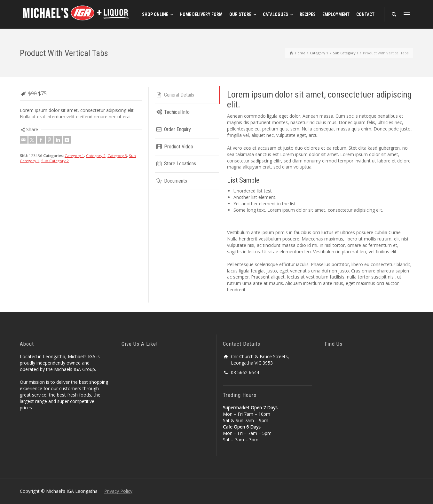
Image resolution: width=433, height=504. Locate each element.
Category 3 (117, 156)
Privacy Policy (118, 491)
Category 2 (96, 156)
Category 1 (74, 156)
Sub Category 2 (55, 161)
